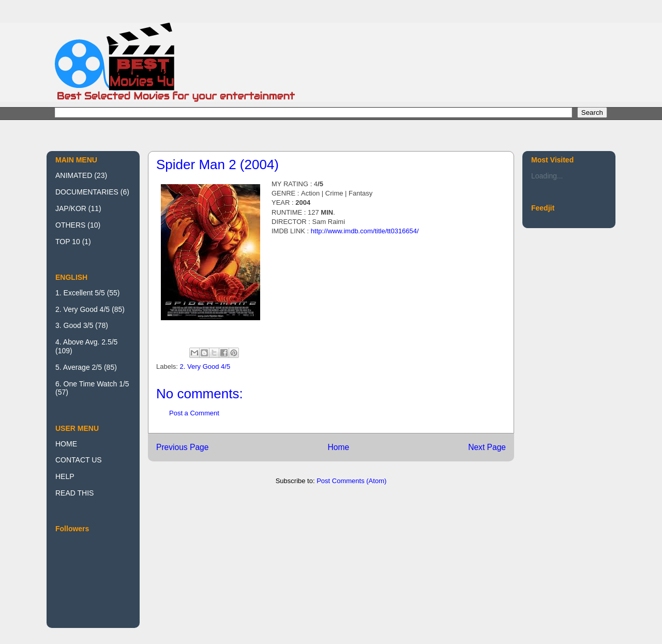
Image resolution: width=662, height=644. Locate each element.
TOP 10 (68, 242)
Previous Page (182, 447)
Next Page (487, 447)
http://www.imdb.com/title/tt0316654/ (365, 231)
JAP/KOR (71, 208)
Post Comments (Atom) (351, 481)
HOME (66, 444)
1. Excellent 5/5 (80, 293)
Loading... (547, 176)
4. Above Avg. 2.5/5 (86, 342)
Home (338, 447)
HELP (65, 476)
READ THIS (74, 493)
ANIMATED (74, 175)
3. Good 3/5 (74, 325)
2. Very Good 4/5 (205, 366)
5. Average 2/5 (79, 367)
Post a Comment (194, 413)
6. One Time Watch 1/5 (92, 384)
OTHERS (70, 225)
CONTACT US (79, 460)
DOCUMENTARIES (87, 192)
